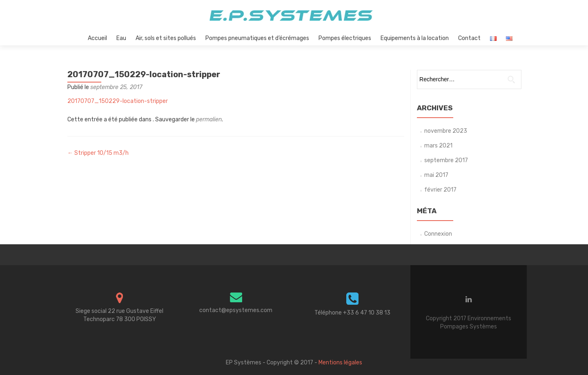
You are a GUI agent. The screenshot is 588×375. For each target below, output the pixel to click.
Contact (469, 38)
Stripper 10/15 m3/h (98, 153)
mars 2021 (438, 146)
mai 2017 (436, 175)
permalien (209, 119)
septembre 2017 (446, 160)
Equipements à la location (415, 38)
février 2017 (440, 190)
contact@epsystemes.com (236, 310)
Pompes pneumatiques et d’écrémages (257, 38)
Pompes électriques (345, 38)
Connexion (438, 234)
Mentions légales (340, 363)
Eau (121, 38)
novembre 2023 (446, 131)
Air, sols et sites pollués (166, 38)
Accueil (97, 38)
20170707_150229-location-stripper (118, 101)
